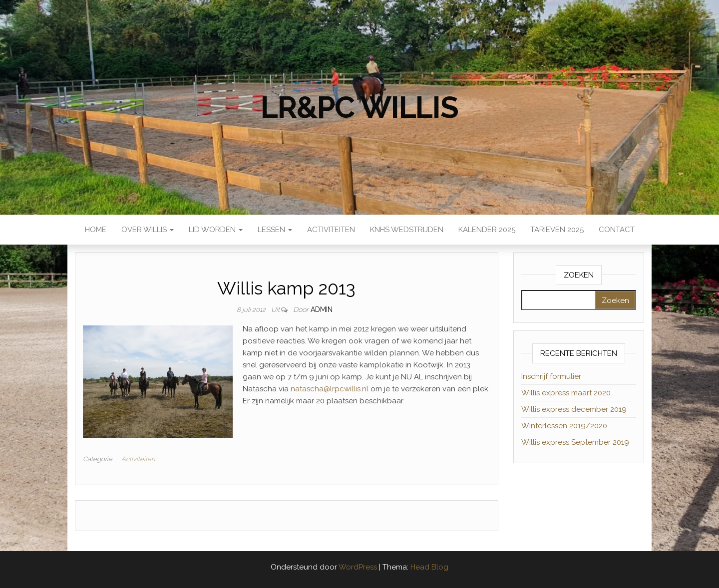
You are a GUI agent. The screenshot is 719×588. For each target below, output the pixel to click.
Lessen (275, 230)
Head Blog (429, 567)
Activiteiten (331, 230)
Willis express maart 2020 (566, 393)
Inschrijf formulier (551, 376)
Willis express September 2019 (575, 442)
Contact (617, 230)
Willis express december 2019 (574, 409)
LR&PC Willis (359, 107)
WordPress (358, 567)
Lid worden (216, 230)
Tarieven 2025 (557, 230)
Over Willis (148, 230)
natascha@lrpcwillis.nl (330, 389)
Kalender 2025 (487, 230)
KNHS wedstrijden (407, 230)
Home (96, 230)
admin (322, 309)
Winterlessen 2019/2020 (564, 426)
